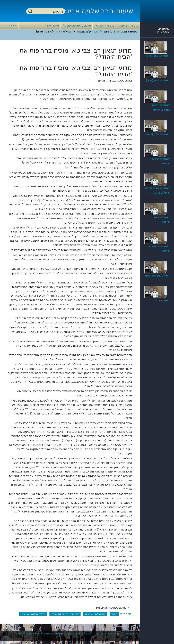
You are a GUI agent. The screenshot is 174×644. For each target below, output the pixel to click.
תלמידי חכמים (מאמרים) (33, 614)
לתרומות (97, 32)
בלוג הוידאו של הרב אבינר (79, 634)
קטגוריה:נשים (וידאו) (158, 80)
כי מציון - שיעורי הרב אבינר (108, 634)
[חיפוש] (48, 11)
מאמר (114, 614)
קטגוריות (126, 614)
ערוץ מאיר (129, 637)
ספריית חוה (130, 634)
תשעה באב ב (162, 300)
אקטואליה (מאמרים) (95, 614)
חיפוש (30, 11)
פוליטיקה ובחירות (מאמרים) (65, 614)
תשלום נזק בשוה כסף (157, 276)
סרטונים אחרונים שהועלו (77, 26)
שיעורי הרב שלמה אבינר (98, 11)
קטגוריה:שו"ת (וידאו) (158, 134)
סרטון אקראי (51, 26)
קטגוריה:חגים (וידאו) (158, 56)
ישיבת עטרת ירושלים (53, 634)
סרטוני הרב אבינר (128, 26)
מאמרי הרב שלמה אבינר (28, 634)
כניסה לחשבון (9, 26)
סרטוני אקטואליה (104, 26)
